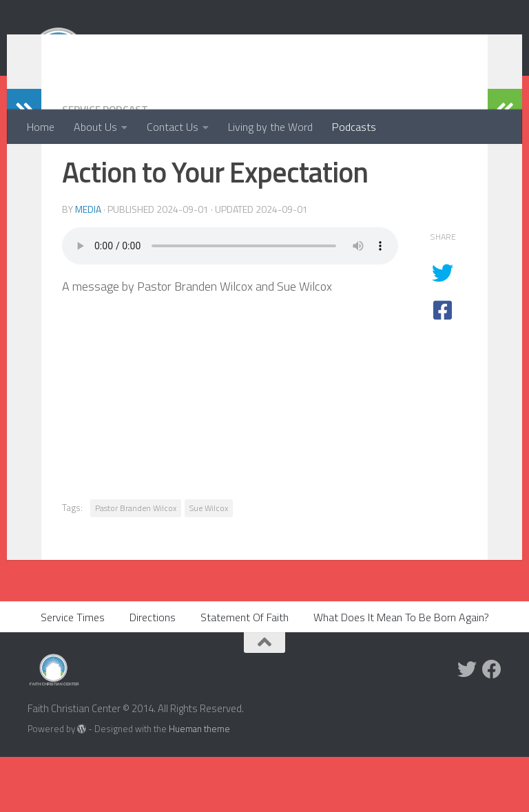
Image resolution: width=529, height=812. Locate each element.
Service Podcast (107, 165)
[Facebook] (492, 725)
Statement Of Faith (245, 672)
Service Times (73, 672)
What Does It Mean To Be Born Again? (401, 672)
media (88, 264)
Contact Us (173, 127)
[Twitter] (467, 725)
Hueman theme (199, 784)
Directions (153, 672)
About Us (95, 127)
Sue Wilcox (209, 563)
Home (41, 127)
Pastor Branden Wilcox (136, 563)
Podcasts (354, 127)
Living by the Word (270, 127)
